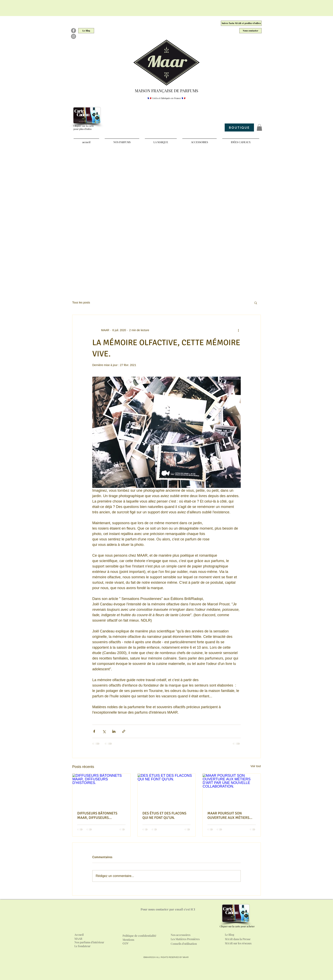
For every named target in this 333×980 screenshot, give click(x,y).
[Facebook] (74, 31)
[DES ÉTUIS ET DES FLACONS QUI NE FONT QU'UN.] (167, 790)
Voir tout (256, 766)
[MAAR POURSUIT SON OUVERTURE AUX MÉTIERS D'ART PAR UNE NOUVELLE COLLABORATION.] (232, 790)
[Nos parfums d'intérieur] (90, 942)
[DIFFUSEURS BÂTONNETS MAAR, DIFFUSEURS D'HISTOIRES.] (101, 790)
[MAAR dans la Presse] (241, 939)
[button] (259, 127)
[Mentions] (130, 940)
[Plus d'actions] (238, 330)
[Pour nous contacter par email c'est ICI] (168, 909)
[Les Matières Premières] (189, 939)
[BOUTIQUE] (239, 127)
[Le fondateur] (85, 946)
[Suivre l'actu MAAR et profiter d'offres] (241, 23)
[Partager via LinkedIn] (114, 731)
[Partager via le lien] (124, 731)
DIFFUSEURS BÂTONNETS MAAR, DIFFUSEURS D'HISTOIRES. (97, 815)
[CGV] (126, 944)
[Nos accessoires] (194, 935)
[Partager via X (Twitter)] (104, 731)
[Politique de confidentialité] (143, 936)
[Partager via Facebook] (94, 731)
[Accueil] (80, 935)
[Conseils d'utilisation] (185, 944)
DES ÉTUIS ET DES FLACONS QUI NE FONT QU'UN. (164, 815)
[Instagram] (74, 36)
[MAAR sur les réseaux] (242, 943)
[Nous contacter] (250, 31)
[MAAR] (80, 939)
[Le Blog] (86, 31)
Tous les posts (81, 302)
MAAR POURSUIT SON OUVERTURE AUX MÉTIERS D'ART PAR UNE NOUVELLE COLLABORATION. (228, 815)
